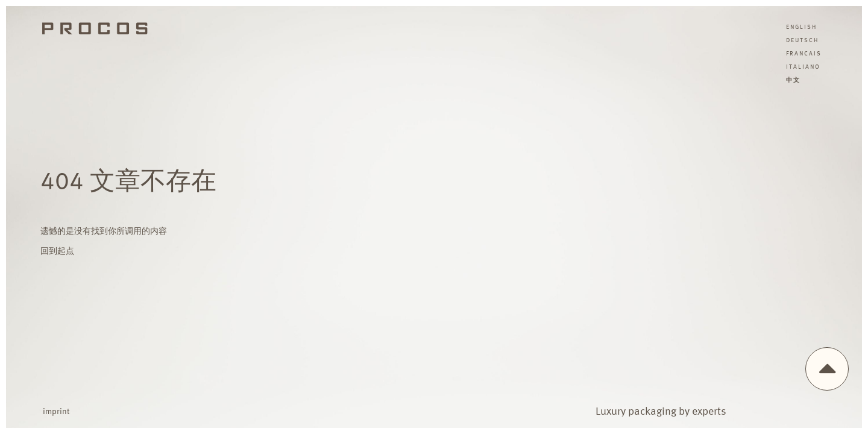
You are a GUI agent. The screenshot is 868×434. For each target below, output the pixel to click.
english (801, 27)
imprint (56, 412)
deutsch (802, 40)
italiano (803, 67)
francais (804, 54)
